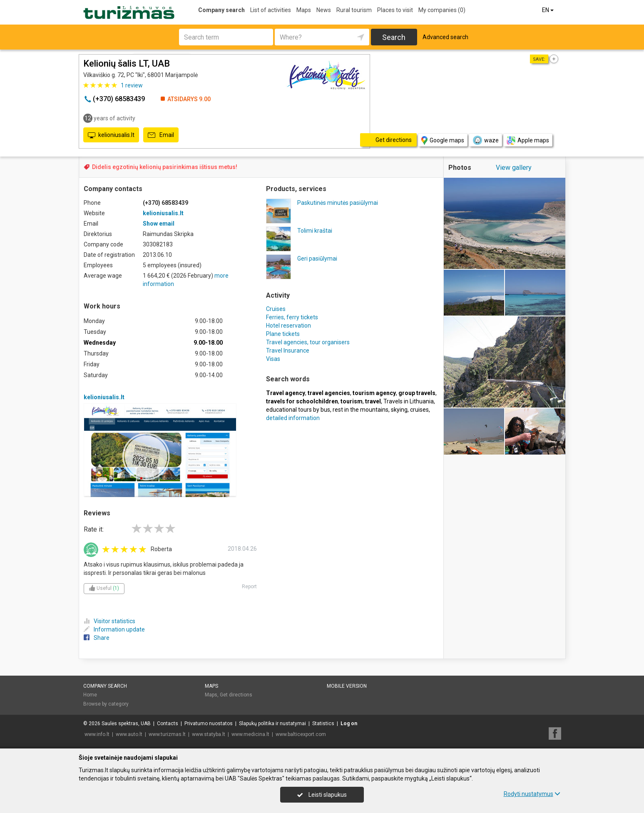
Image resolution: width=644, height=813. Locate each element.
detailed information (293, 418)
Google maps (443, 140)
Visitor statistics (109, 621)
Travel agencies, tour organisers (308, 342)
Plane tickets (283, 334)
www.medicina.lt (250, 734)
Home (90, 695)
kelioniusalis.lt (111, 135)
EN (548, 10)
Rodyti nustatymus (532, 794)
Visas (273, 359)
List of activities (271, 10)
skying (399, 410)
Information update (114, 629)
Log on (349, 723)
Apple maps (528, 140)
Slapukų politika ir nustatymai (272, 723)
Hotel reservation (288, 326)
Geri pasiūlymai (317, 259)
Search (394, 37)
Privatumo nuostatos (209, 723)
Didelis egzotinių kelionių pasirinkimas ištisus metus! (165, 167)
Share (97, 638)
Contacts (168, 723)
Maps (304, 10)
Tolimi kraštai (315, 231)
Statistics (323, 723)
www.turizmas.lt (167, 734)
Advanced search (445, 37)
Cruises (276, 309)
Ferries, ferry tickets (292, 317)
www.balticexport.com (301, 734)
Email (161, 135)
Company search (221, 10)
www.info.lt (97, 734)
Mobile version (347, 686)
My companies (442, 10)
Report (249, 587)
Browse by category (106, 704)
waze (485, 140)
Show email (159, 224)
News (324, 10)
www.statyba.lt (209, 734)
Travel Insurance (288, 351)
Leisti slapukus (322, 795)
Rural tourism (354, 10)
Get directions (236, 695)
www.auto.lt (129, 734)
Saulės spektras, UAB (126, 723)
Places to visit (395, 10)
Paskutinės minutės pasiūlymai (338, 203)
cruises (419, 410)
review (132, 85)
